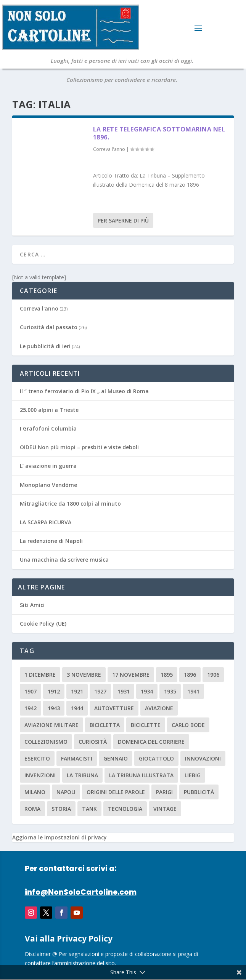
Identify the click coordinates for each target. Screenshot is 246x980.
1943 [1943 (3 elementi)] (54, 708)
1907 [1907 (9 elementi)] (31, 691)
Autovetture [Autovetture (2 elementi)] (114, 708)
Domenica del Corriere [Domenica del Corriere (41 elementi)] (151, 742)
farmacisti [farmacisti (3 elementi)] (77, 758)
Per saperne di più (123, 220)
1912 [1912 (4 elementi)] (54, 691)
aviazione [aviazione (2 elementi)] (159, 708)
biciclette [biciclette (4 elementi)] (146, 725)
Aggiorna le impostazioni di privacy (59, 837)
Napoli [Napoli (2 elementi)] (66, 792)
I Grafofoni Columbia (48, 428)
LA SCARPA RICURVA (46, 522)
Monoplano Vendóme (48, 485)
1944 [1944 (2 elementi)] (77, 708)
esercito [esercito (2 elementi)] (37, 758)
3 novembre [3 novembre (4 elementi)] (84, 675)
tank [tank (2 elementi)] (89, 809)
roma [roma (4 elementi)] (32, 809)
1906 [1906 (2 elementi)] (213, 675)
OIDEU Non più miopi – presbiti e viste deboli (79, 447)
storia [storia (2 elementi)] (61, 809)
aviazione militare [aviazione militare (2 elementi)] (51, 725)
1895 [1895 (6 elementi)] (167, 675)
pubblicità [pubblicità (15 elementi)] (199, 792)
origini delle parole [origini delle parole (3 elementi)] (116, 792)
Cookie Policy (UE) (43, 624)
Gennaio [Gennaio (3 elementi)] (116, 758)
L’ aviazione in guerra (48, 466)
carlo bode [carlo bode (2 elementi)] (188, 725)
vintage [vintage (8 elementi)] (165, 809)
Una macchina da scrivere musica (64, 560)
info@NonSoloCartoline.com (81, 892)
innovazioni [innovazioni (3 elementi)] (203, 758)
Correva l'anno (109, 149)
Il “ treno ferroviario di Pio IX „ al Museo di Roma (84, 391)
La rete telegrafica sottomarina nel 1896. (159, 133)
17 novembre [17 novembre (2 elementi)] (131, 675)
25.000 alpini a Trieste (49, 410)
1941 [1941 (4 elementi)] (193, 691)
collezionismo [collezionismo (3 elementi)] (46, 742)
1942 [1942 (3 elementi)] (31, 708)
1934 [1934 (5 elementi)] (147, 691)
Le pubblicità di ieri (45, 346)
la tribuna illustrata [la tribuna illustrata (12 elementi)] (141, 775)
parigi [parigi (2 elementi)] (164, 792)
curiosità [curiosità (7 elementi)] (93, 742)
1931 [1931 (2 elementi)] (124, 691)
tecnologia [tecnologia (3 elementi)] (125, 809)
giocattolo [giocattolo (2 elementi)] (156, 758)
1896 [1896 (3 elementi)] (190, 675)
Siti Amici (32, 605)
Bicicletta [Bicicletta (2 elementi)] (105, 725)
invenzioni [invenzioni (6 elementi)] (40, 775)
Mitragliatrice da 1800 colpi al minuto (70, 504)
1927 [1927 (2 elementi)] (100, 691)
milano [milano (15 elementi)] (35, 792)
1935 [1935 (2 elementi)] (170, 691)
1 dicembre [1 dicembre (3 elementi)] (40, 675)
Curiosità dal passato (49, 327)
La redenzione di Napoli (51, 541)
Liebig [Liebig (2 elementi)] (193, 775)
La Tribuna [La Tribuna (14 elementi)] (82, 775)
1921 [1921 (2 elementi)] (77, 691)
